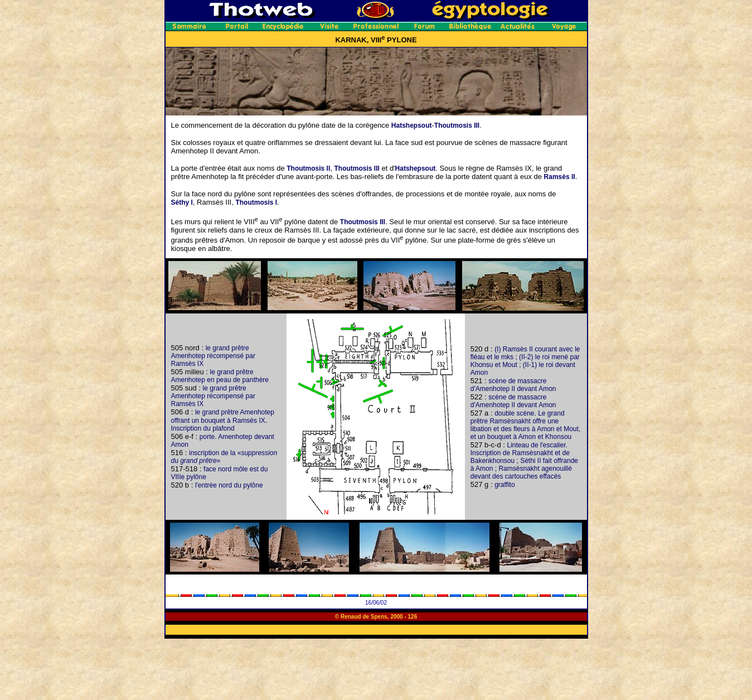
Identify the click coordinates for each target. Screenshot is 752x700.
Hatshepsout (412, 125)
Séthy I (182, 202)
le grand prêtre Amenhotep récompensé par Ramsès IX (213, 356)
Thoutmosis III (457, 125)
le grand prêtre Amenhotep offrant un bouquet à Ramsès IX (223, 416)
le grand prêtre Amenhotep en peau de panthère (220, 376)
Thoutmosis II (308, 168)
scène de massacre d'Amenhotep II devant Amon (513, 385)
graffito (504, 485)
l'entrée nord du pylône (229, 485)
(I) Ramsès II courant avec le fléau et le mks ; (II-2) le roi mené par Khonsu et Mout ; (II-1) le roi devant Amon (525, 361)
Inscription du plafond (203, 428)
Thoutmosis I (256, 202)
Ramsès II (560, 177)
